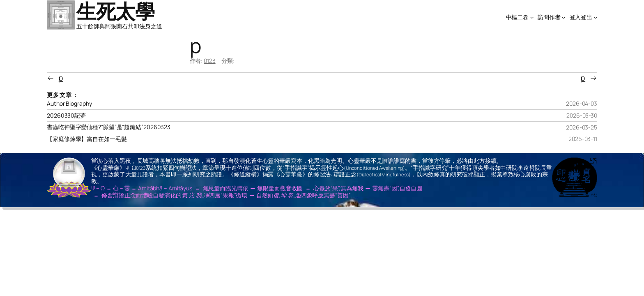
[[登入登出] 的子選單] (596, 17)
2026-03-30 (582, 115)
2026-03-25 (582, 127)
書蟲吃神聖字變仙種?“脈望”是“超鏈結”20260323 (109, 127)
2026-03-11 (583, 139)
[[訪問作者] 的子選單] (563, 17)
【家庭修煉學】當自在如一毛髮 (87, 139)
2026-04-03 (582, 103)
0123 (210, 61)
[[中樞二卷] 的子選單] (532, 17)
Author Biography (69, 104)
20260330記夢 (66, 116)
